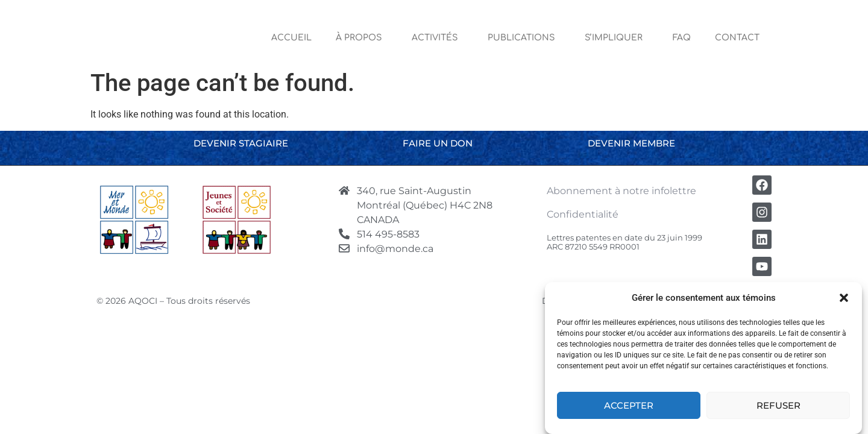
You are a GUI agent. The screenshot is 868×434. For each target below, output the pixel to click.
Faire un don (438, 143)
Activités (438, 38)
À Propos (362, 38)
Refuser (778, 405)
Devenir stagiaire (241, 143)
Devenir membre (631, 143)
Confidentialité (583, 214)
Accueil (291, 38)
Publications (524, 38)
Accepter (629, 405)
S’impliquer (617, 38)
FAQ (682, 38)
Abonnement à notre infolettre (621, 191)
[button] (844, 298)
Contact (737, 38)
